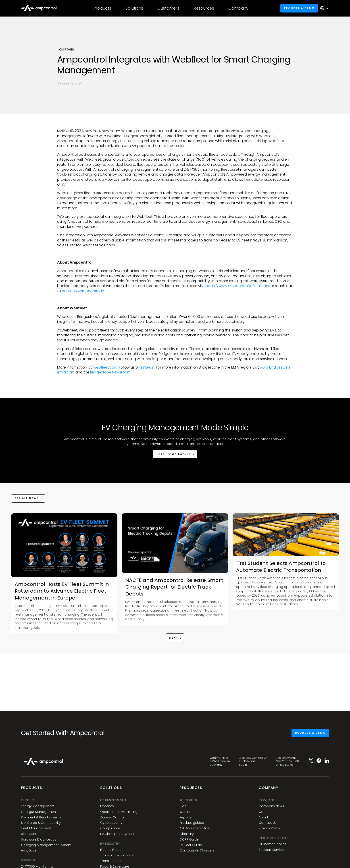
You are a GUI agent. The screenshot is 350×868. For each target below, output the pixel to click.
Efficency (107, 806)
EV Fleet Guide (191, 845)
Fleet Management (36, 828)
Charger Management (39, 812)
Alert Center (30, 834)
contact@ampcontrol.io (83, 291)
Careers (265, 812)
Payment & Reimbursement (43, 817)
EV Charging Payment (118, 834)
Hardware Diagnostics (39, 840)
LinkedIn (262, 286)
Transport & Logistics (117, 855)
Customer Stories (273, 844)
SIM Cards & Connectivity (41, 823)
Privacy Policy (269, 828)
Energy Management (38, 806)
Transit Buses (111, 861)
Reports (186, 817)
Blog (183, 806)
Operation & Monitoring (119, 812)
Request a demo (299, 8)
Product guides (192, 823)
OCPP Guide (189, 840)
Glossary (187, 834)
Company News (271, 806)
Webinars (187, 812)
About (264, 817)
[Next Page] (175, 638)
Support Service (271, 850)
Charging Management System (46, 845)
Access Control (112, 817)
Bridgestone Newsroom (110, 372)
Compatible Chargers (197, 850)
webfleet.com (105, 367)
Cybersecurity (111, 823)
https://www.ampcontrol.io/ (230, 286)
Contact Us (268, 823)
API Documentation (195, 828)
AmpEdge (29, 850)
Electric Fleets (111, 850)
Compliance (110, 828)
